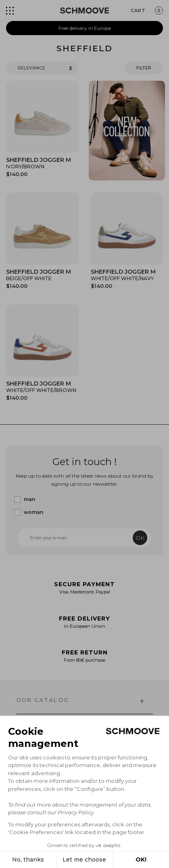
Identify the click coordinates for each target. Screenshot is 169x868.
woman (33, 512)
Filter (144, 68)
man (29, 499)
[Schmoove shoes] (84, 10)
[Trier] (42, 68)
